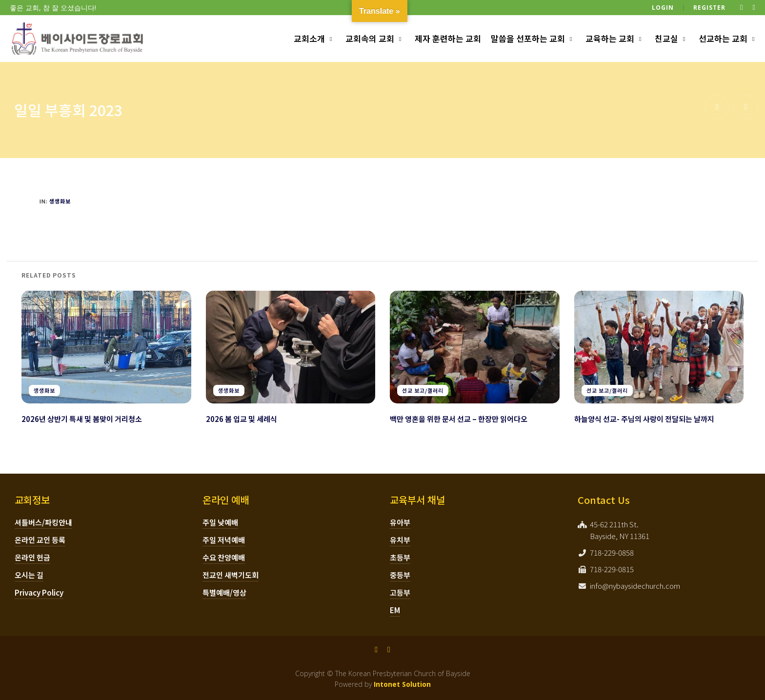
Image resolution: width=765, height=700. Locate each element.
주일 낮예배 (220, 522)
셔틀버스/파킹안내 (43, 522)
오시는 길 (29, 575)
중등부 (400, 575)
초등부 (400, 557)
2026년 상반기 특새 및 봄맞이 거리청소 (82, 419)
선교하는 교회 (723, 38)
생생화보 (60, 201)
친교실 (666, 38)
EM (395, 610)
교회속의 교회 (370, 38)
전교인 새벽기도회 (231, 575)
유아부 (400, 522)
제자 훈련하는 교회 (448, 38)
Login (663, 8)
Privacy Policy (39, 592)
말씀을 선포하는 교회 (528, 38)
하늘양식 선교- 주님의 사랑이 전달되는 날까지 (644, 419)
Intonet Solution (402, 684)
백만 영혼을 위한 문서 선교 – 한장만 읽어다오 (459, 419)
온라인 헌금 (32, 557)
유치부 (400, 540)
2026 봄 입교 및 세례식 (242, 419)
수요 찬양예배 (224, 557)
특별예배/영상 (224, 592)
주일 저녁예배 (224, 540)
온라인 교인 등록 (40, 540)
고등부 (400, 592)
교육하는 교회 (610, 38)
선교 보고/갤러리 (423, 390)
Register (709, 8)
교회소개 (309, 38)
